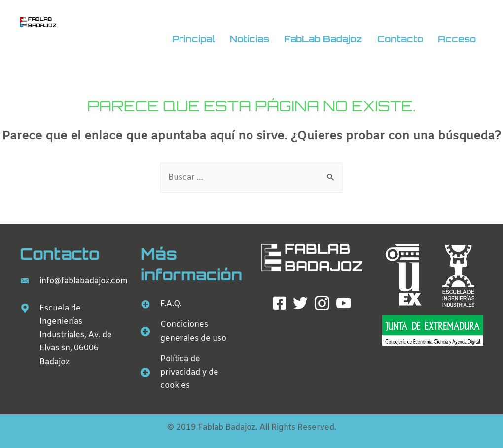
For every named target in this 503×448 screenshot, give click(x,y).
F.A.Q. (171, 304)
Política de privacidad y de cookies (189, 372)
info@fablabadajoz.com (84, 281)
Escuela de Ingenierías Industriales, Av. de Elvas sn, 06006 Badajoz (76, 335)
